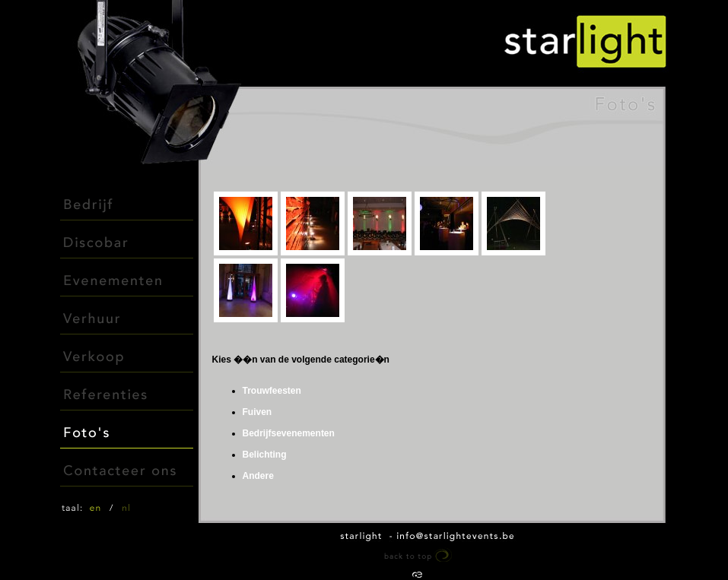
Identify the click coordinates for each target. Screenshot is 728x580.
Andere (258, 476)
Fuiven (258, 412)
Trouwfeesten (272, 391)
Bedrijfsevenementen (289, 433)
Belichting (265, 455)
